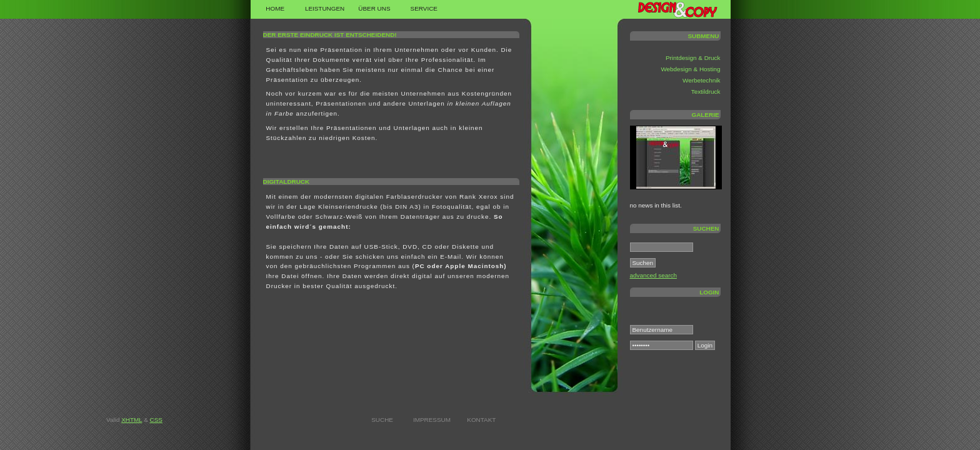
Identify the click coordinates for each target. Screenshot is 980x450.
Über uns (374, 8)
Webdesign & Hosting (690, 69)
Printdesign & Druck (693, 58)
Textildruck (706, 92)
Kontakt (481, 420)
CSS (156, 420)
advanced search (653, 275)
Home (275, 8)
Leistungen (325, 8)
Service (424, 8)
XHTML (132, 420)
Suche (382, 420)
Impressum (432, 420)
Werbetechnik (701, 80)
